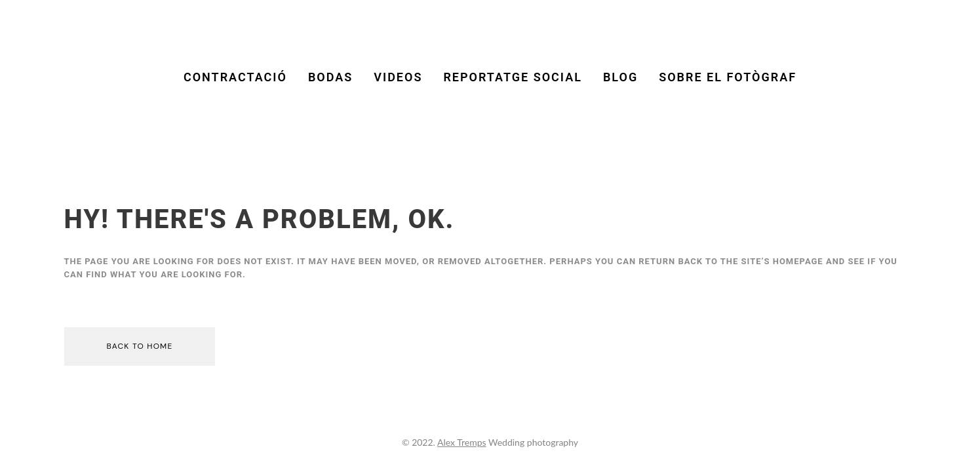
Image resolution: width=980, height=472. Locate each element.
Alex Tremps (462, 442)
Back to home (140, 346)
